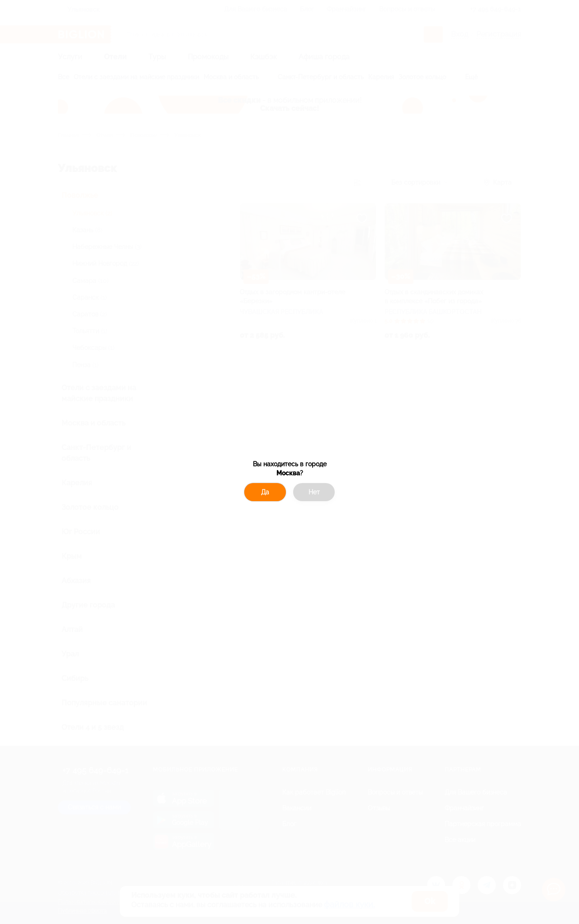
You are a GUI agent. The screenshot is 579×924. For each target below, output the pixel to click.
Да (265, 492)
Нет (314, 492)
